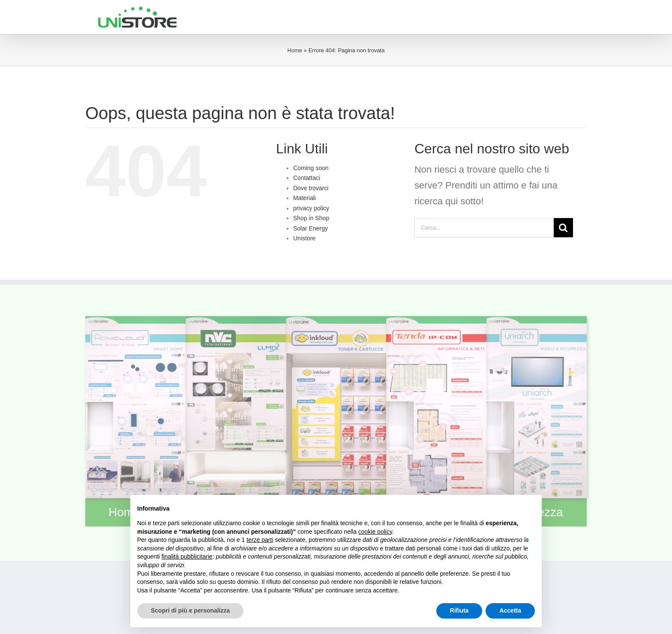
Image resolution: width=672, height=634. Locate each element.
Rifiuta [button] (459, 610)
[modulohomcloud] (135, 321)
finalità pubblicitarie (187, 556)
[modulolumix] (236, 321)
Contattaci (307, 178)
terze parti (260, 540)
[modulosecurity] (537, 321)
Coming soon (311, 168)
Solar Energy (310, 228)
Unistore (304, 238)
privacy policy (311, 208)
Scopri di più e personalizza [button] (190, 610)
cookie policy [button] (375, 532)
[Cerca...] (484, 228)
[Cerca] (563, 228)
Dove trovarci (311, 188)
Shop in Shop (311, 218)
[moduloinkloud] (336, 321)
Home (295, 50)
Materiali (304, 198)
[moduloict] (436, 321)
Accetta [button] (510, 610)
